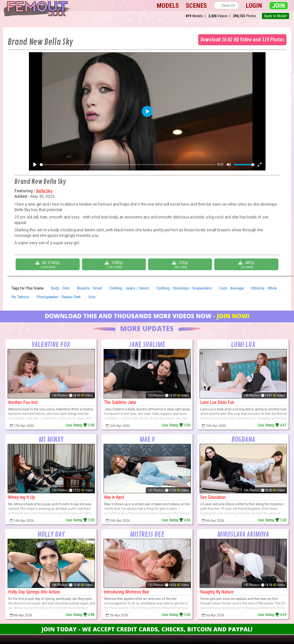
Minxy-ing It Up (21, 497)
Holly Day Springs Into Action (34, 592)
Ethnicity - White (264, 288)
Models (168, 6)
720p (181, 264)
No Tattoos (20, 297)
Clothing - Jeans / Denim (129, 288)
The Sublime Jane (120, 402)
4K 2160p (48, 264)
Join (279, 6)
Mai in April (114, 497)
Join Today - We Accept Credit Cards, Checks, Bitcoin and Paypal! (147, 629)
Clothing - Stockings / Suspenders (184, 288)
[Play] (35, 165)
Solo (92, 297)
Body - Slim (60, 288)
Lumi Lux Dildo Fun (217, 402)
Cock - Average (231, 288)
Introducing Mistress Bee (127, 592)
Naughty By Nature (217, 592)
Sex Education (213, 497)
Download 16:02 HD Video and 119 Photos (242, 40)
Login (254, 6)
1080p (114, 264)
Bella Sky (44, 191)
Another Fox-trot (23, 402)
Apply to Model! (276, 16)
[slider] (128, 165)
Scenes (196, 6)
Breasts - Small (89, 288)
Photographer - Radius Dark (59, 297)
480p (247, 264)
